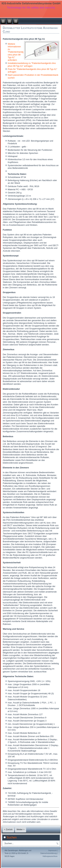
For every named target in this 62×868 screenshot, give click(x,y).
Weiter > (21, 829)
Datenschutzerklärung (49, 853)
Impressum (52, 850)
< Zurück (8, 829)
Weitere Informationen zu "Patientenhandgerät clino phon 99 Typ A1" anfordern (18, 52)
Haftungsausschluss (50, 856)
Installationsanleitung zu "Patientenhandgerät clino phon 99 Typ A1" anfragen (32, 64)
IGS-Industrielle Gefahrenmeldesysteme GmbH (31, 3)
